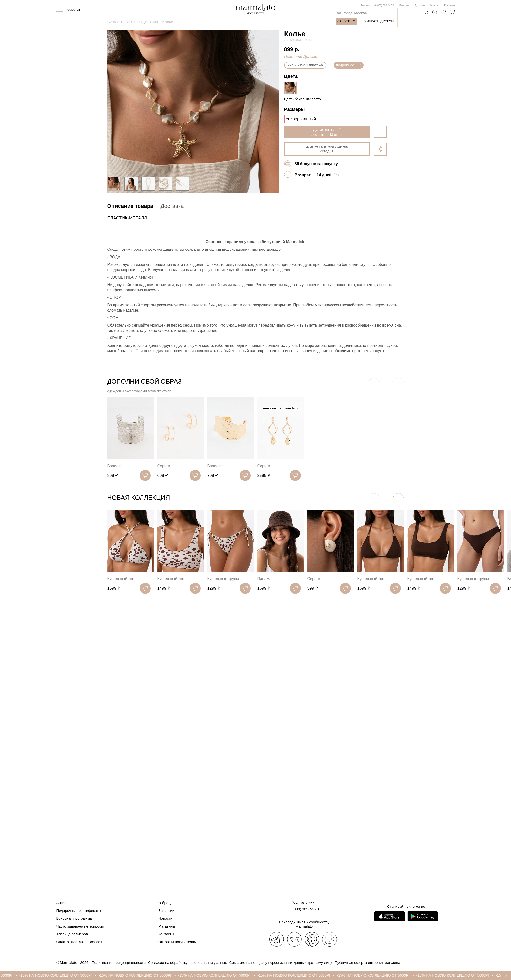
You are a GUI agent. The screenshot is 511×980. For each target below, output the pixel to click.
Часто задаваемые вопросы (80, 926)
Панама (264, 579)
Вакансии (166, 911)
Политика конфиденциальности (119, 963)
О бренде (166, 903)
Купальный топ (121, 579)
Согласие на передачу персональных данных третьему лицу (281, 963)
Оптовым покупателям (177, 942)
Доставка (420, 5)
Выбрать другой (379, 21)
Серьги (164, 466)
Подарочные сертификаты (79, 911)
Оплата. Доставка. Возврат (79, 942)
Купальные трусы (223, 579)
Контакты (449, 5)
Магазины (404, 5)
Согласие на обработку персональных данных (187, 963)
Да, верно (346, 21)
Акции (61, 903)
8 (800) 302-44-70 (384, 5)
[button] (398, 499)
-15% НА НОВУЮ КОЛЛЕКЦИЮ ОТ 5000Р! (60, 975)
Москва (365, 5)
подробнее (349, 65)
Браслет (115, 466)
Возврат (435, 5)
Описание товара (130, 206)
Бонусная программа (74, 918)
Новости (165, 918)
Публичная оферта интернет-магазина (367, 963)
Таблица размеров (72, 934)
